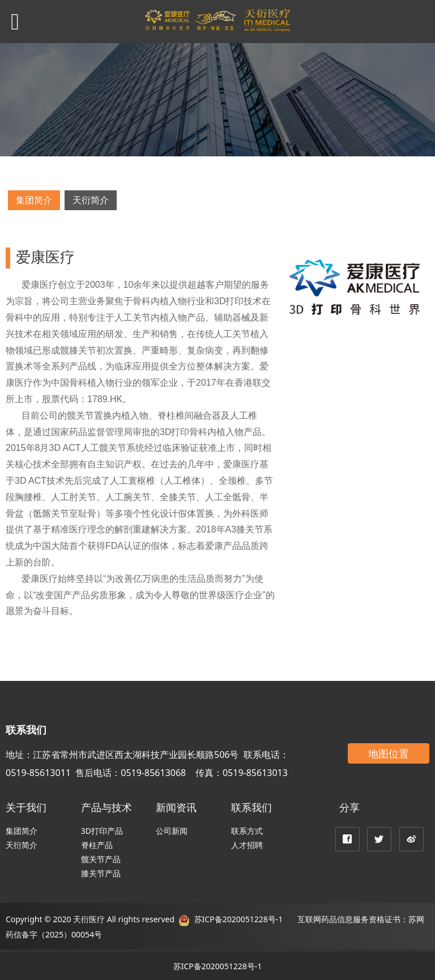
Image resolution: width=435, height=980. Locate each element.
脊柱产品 (97, 845)
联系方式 (247, 831)
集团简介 (34, 200)
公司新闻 (172, 831)
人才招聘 (247, 845)
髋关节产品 (101, 859)
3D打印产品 (102, 831)
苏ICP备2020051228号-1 (237, 919)
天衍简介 (91, 200)
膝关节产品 (101, 873)
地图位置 (389, 753)
